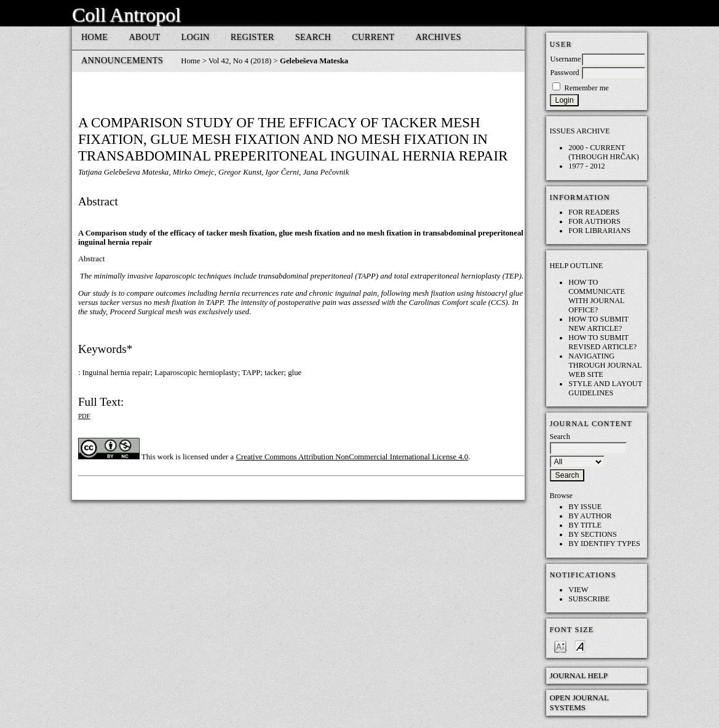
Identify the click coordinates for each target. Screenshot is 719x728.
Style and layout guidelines (605, 388)
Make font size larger (600, 646)
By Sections (593, 534)
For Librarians (599, 231)
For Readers (594, 212)
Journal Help (578, 675)
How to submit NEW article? (598, 324)
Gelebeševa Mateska (314, 61)
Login (195, 37)
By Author (590, 516)
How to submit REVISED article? (602, 342)
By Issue (585, 507)
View (578, 590)
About (144, 37)
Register (252, 37)
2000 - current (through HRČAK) (604, 152)
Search (313, 37)
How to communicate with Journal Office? (597, 296)
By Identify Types (604, 544)
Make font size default (580, 646)
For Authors (594, 221)
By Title (585, 525)
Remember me (587, 88)
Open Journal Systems (579, 702)
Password (564, 73)
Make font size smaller (560, 646)
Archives (438, 37)
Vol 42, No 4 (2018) (240, 61)
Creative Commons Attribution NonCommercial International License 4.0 (352, 457)
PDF (84, 416)
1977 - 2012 (587, 166)
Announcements (122, 60)
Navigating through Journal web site (605, 365)
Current (373, 37)
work (165, 457)
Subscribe (589, 599)
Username (565, 59)
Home (95, 37)
